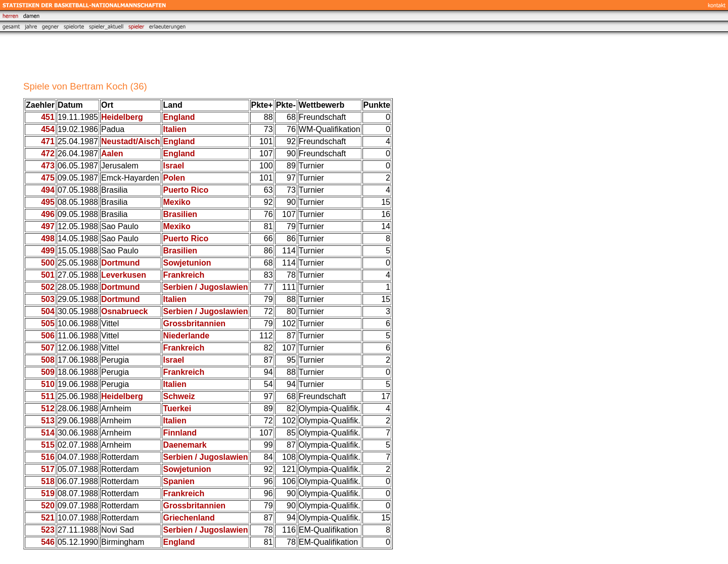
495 (48, 202)
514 (48, 433)
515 (48, 445)
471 (48, 141)
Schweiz (179, 396)
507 (48, 348)
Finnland (180, 433)
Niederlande (186, 336)
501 (48, 275)
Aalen (112, 154)
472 (48, 154)
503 (48, 299)
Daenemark (185, 445)
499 (48, 251)
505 (48, 323)
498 (48, 238)
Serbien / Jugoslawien (205, 287)
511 (48, 396)
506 (48, 336)
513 (48, 421)
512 (48, 408)
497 (48, 226)
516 (48, 457)
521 (48, 518)
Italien (174, 129)
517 (48, 469)
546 (48, 542)
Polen (174, 178)
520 (48, 506)
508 (48, 360)
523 (48, 530)
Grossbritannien (194, 323)
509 (48, 372)
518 (48, 481)
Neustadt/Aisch (130, 141)
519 (48, 493)
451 (48, 117)
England (179, 117)
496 (48, 214)
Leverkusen (124, 275)
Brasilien (180, 214)
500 (48, 263)
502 (48, 287)
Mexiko (176, 202)
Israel (173, 166)
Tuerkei (177, 408)
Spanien (178, 481)
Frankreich (184, 275)
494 (48, 190)
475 (48, 178)
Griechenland (189, 518)
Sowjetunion (187, 263)
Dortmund (120, 263)
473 (48, 166)
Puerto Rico (186, 190)
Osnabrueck (124, 311)
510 (48, 384)
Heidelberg (122, 117)
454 (48, 129)
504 (48, 311)
